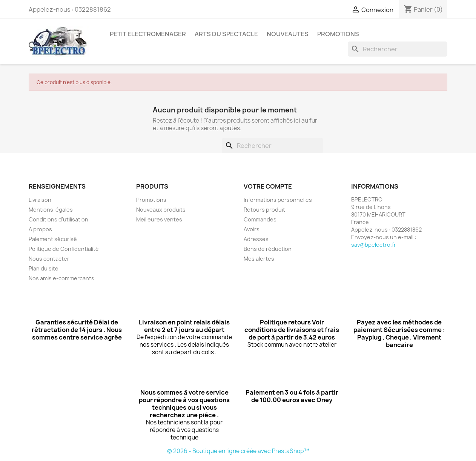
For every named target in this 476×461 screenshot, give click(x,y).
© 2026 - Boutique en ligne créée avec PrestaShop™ (238, 451)
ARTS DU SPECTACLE (226, 34)
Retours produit (264, 210)
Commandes (260, 219)
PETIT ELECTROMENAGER (148, 34)
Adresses (256, 239)
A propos (40, 229)
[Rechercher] (398, 49)
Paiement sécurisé (53, 239)
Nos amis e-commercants (61, 278)
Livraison (40, 200)
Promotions (151, 200)
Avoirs (252, 229)
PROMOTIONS (338, 34)
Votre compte (268, 186)
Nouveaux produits (161, 210)
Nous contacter (49, 259)
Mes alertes (259, 259)
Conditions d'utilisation (58, 219)
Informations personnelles (278, 200)
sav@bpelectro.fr (374, 245)
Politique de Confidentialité (64, 249)
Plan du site (44, 268)
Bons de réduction (268, 249)
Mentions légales (51, 210)
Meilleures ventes (159, 219)
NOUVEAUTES (288, 34)
